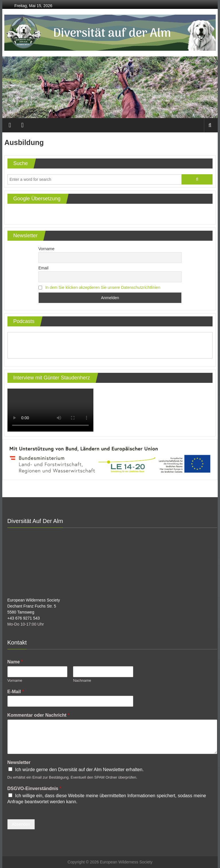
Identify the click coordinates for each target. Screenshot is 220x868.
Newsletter (19, 762)
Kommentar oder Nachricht (39, 715)
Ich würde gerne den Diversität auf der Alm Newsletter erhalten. (79, 770)
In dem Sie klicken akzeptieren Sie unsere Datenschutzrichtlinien (103, 287)
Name (15, 662)
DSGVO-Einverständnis (35, 788)
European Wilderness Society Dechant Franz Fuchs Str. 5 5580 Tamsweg (34, 606)
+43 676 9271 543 (24, 618)
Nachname (82, 680)
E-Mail (16, 692)
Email (43, 268)
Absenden (21, 824)
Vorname (46, 249)
